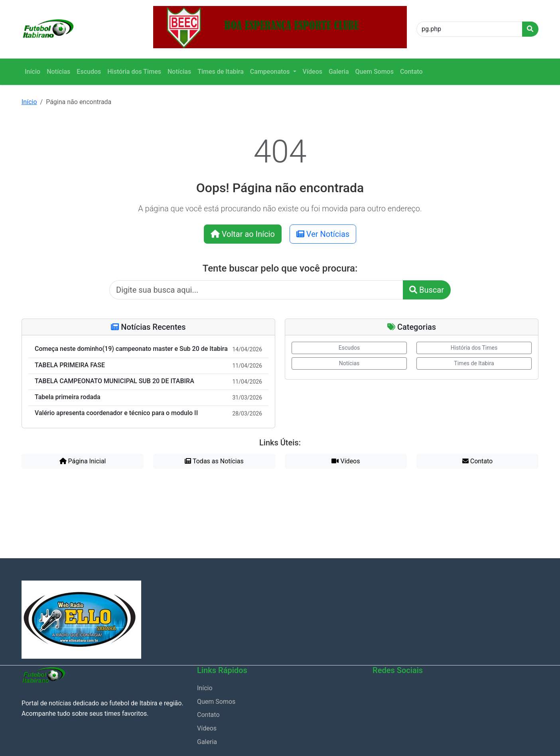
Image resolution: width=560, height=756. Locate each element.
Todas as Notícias (214, 461)
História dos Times (134, 72)
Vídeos (313, 72)
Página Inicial (83, 461)
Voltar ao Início (243, 234)
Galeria (339, 72)
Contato (411, 72)
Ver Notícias (323, 234)
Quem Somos (375, 72)
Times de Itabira (221, 72)
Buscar (427, 290)
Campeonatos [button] (271, 72)
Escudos (89, 72)
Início (33, 72)
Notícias (58, 72)
